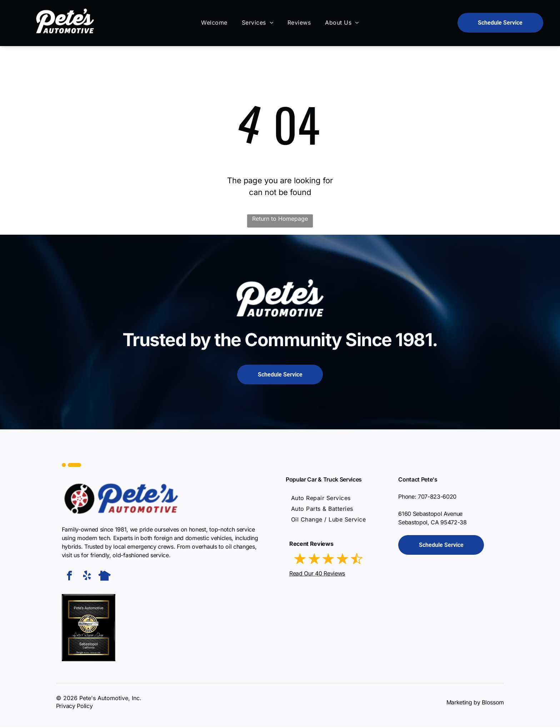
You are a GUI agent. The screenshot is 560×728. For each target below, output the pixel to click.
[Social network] (105, 577)
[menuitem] (214, 23)
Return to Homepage (280, 219)
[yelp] (87, 577)
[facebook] (70, 577)
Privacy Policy (74, 707)
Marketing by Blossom (475, 703)
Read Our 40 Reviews (317, 574)
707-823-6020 (437, 498)
